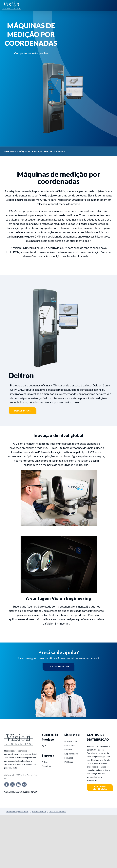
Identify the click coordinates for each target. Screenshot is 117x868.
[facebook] (7, 784)
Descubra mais (23, 411)
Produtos (10, 151)
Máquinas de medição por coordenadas (42, 151)
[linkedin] (18, 784)
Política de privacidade (17, 811)
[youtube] (24, 784)
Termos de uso (39, 811)
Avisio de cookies (58, 811)
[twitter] (12, 784)
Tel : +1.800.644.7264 (58, 667)
